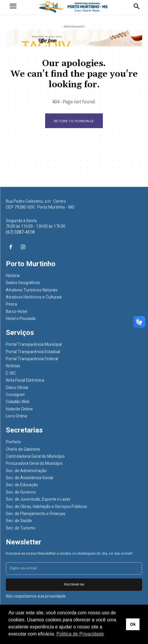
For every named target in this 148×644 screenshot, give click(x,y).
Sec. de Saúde (19, 521)
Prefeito (13, 442)
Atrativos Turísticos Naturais (32, 290)
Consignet (15, 395)
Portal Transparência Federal (32, 359)
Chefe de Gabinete (23, 449)
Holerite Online (19, 409)
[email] (74, 568)
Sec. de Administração (26, 471)
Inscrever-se (74, 584)
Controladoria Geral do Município (35, 456)
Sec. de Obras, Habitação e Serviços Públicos (46, 507)
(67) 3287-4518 (20, 232)
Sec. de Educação (22, 485)
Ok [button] (133, 624)
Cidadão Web (18, 402)
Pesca (11, 304)
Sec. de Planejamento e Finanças (36, 514)
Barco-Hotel (17, 312)
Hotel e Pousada (21, 319)
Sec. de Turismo (21, 528)
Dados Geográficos (23, 283)
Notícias (13, 366)
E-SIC (11, 373)
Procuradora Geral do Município (34, 463)
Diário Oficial (17, 388)
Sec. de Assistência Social (29, 478)
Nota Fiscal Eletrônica (25, 380)
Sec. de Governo (21, 492)
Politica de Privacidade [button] (80, 634)
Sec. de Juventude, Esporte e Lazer (38, 499)
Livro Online (17, 416)
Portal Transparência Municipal (34, 344)
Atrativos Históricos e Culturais (34, 297)
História (13, 276)
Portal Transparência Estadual (33, 352)
